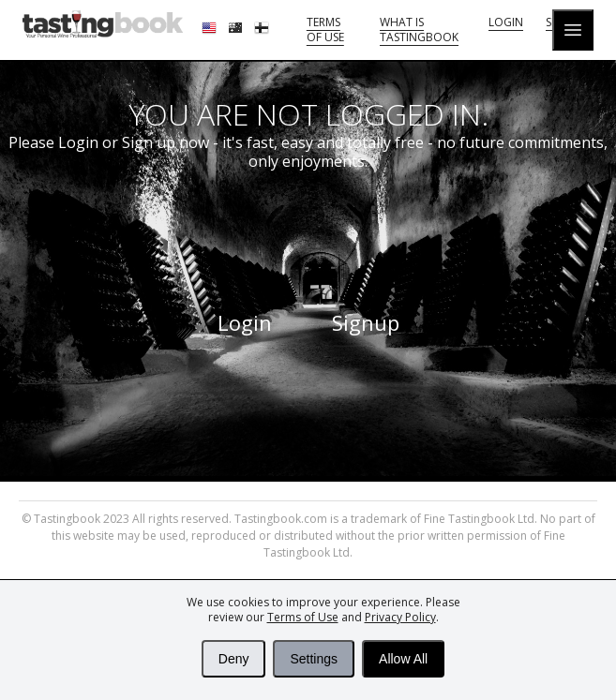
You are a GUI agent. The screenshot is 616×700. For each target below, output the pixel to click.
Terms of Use (303, 617)
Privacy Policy (400, 617)
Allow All (403, 659)
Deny (234, 659)
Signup (366, 322)
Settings (314, 659)
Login (506, 22)
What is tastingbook (419, 30)
